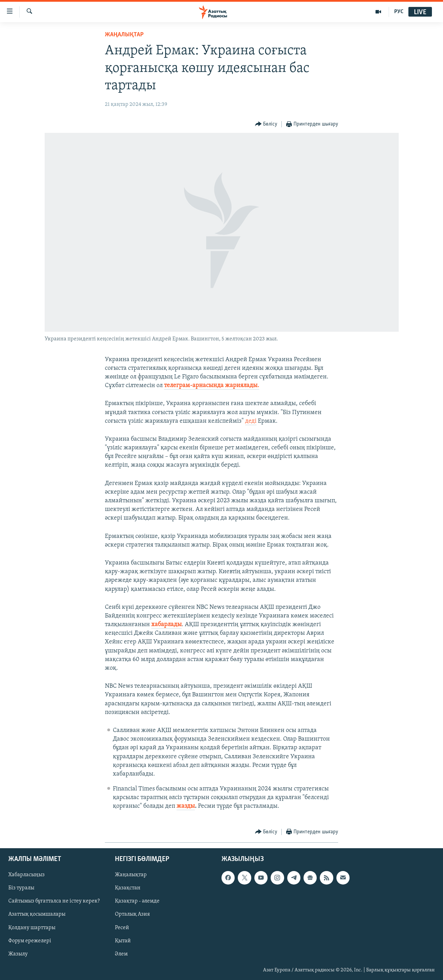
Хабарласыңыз (26, 875)
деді (251, 421)
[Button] (266, 124)
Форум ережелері (30, 941)
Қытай (123, 941)
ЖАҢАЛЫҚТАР (124, 35)
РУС (399, 12)
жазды (186, 806)
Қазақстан (128, 888)
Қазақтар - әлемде (137, 901)
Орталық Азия (132, 914)
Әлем (121, 954)
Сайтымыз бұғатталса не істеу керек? (54, 901)
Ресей (122, 927)
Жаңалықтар (131, 875)
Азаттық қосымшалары (37, 914)
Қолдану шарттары (32, 927)
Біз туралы (21, 888)
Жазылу (18, 954)
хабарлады (166, 625)
